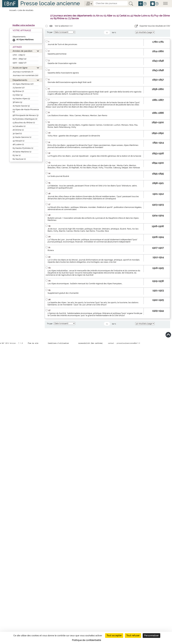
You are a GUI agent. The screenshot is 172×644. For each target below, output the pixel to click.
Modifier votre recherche (24, 25)
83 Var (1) (17, 155)
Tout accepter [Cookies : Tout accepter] (114, 635)
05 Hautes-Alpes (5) (21, 99)
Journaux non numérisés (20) (25, 75)
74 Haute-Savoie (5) (21, 106)
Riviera (51, 250)
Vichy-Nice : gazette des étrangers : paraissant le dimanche (74, 136)
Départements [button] (20, 80)
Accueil (13, 10)
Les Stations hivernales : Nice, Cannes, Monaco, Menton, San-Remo (77, 115)
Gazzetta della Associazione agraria (63, 73)
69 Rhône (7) (18, 91)
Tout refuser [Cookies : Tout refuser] (133, 635)
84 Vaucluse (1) (19, 159)
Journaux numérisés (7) (23, 72)
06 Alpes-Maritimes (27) (23, 84)
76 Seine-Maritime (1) (22, 152)
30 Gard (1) (17, 134)
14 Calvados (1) (19, 126)
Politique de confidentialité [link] (87, 640)
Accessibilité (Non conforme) (91, 343)
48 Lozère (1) (18, 144)
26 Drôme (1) (18, 130)
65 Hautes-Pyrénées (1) (23, 148)
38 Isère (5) (17, 102)
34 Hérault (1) (19, 141)
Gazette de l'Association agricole (62, 63)
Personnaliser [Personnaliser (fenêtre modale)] (151, 635)
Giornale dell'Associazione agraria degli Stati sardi (69, 82)
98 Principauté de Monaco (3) (26, 115)
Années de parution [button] (22, 51)
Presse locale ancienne (50, 3)
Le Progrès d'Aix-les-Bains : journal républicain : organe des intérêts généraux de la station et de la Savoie (94, 156)
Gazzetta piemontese (57, 54)
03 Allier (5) (18, 95)
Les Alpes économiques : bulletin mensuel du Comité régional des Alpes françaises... (85, 284)
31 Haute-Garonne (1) (22, 137)
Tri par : (50, 32)
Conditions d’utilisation (58, 343)
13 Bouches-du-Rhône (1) (24, 123)
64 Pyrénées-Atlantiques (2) (25, 119)
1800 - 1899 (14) (20, 59)
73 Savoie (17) (19, 88)
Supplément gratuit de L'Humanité (63, 293)
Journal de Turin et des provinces (62, 44)
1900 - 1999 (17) (20, 63)
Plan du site (33, 343)
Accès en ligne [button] (20, 68)
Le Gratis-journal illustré (58, 176)
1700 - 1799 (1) (19, 55)
